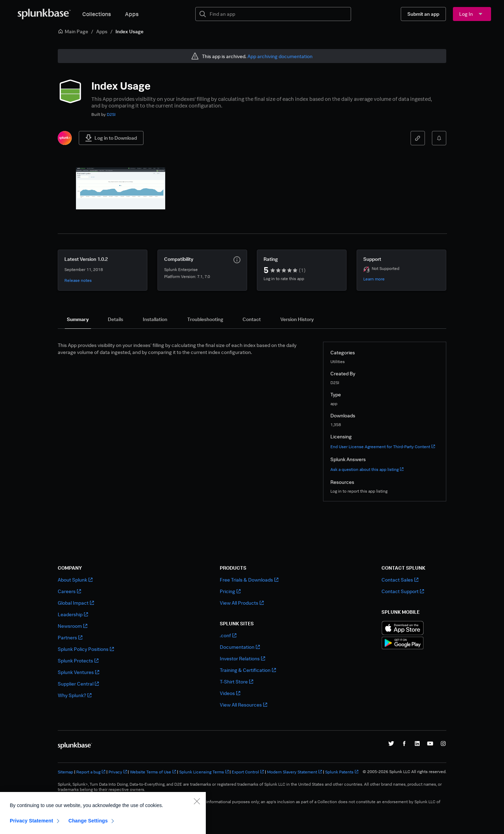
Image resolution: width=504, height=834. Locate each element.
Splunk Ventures (78, 672)
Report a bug (91, 772)
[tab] (78, 319)
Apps (132, 14)
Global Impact (76, 603)
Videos (230, 693)
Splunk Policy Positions (86, 649)
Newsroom (72, 626)
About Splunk (75, 580)
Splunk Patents (342, 772)
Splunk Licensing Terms (204, 772)
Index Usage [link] (129, 31)
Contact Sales (400, 580)
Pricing (230, 591)
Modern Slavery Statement (295, 772)
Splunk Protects (78, 661)
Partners (70, 637)
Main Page (73, 31)
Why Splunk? (75, 695)
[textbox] (278, 14)
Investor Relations (242, 658)
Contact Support (403, 591)
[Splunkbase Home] (44, 14)
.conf (228, 635)
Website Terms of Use (153, 772)
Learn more (374, 279)
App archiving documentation (280, 56)
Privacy (118, 772)
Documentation (240, 647)
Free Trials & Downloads (249, 580)
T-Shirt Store (236, 682)
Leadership (73, 614)
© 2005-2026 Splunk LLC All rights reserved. (404, 772)
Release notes (78, 280)
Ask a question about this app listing (367, 469)
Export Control (248, 772)
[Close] (197, 823)
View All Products (242, 603)
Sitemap (65, 772)
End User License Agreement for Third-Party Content (383, 447)
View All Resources (243, 705)
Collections (97, 14)
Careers (69, 591)
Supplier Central (78, 684)
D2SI (111, 114)
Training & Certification (248, 670)
